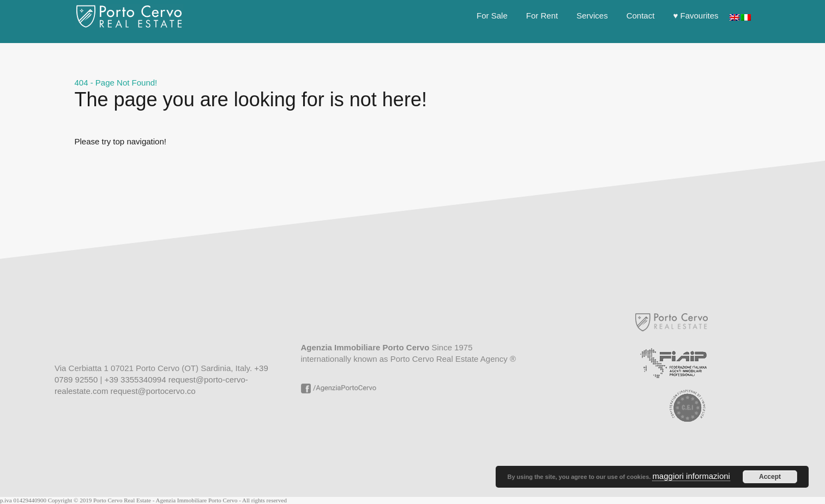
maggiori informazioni (691, 476)
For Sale (492, 16)
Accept (770, 477)
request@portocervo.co (153, 391)
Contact (641, 16)
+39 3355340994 (135, 379)
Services (592, 16)
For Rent (542, 16)
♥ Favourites (695, 16)
